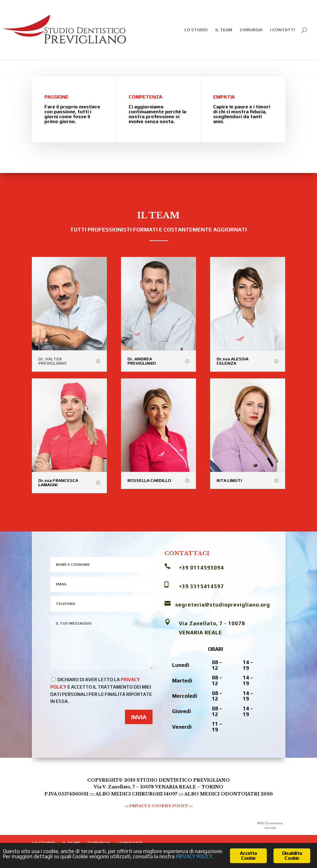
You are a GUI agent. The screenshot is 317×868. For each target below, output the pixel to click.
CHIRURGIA (251, 30)
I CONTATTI (283, 30)
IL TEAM (224, 30)
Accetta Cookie (248, 856)
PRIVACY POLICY (194, 856)
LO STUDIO (196, 30)
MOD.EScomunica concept (270, 826)
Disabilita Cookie (292, 856)
